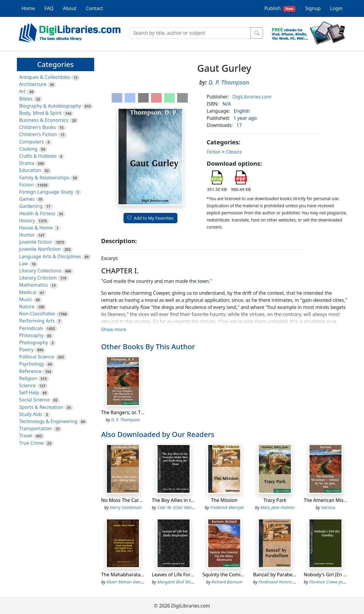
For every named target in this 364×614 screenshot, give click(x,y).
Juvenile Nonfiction (40, 249)
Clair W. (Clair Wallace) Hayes (185, 507)
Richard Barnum (227, 582)
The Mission (224, 500)
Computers (32, 142)
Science (28, 385)
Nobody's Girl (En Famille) (332, 575)
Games (27, 199)
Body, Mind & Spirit (41, 113)
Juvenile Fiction (36, 242)
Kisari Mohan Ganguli (127, 582)
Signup (313, 8)
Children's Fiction (38, 134)
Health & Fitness (37, 213)
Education (30, 170)
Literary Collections (40, 271)
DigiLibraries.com (252, 97)
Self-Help (29, 393)
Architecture (33, 84)
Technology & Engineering (48, 421)
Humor (27, 235)
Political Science (37, 357)
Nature (27, 307)
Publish (280, 8)
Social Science (35, 400)
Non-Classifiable (37, 314)
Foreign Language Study (46, 192)
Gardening (31, 206)
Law (24, 264)
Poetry (27, 350)
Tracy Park (275, 500)
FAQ (49, 8)
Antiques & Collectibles (45, 77)
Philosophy (32, 335)
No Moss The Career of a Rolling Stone (144, 500)
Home (28, 8)
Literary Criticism (38, 278)
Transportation (36, 428)
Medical (28, 292)
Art (23, 91)
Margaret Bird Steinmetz (180, 582)
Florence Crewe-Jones (329, 582)
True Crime (32, 443)
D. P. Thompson (229, 82)
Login (336, 8)
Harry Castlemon (126, 507)
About (69, 8)
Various (328, 507)
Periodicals (31, 328)
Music (26, 299)
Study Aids (31, 414)
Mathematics (34, 285)
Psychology (32, 364)
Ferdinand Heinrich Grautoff (285, 582)
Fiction (27, 185)
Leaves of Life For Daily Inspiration (190, 575)
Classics (234, 152)
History (27, 221)
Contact (94, 8)
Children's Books (38, 127)
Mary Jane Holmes (278, 507)
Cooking (28, 149)
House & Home (36, 228)
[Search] (190, 33)
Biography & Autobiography (50, 106)
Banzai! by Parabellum (278, 575)
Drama (27, 163)
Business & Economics (44, 120)
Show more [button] (114, 329)
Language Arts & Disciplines (50, 256)
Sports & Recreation (41, 407)
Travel (26, 436)
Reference (30, 371)
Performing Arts (37, 321)
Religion (28, 378)
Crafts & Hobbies (38, 156)
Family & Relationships (44, 178)
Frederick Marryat (227, 507)
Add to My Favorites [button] (150, 218)
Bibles (26, 99)
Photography (34, 342)
